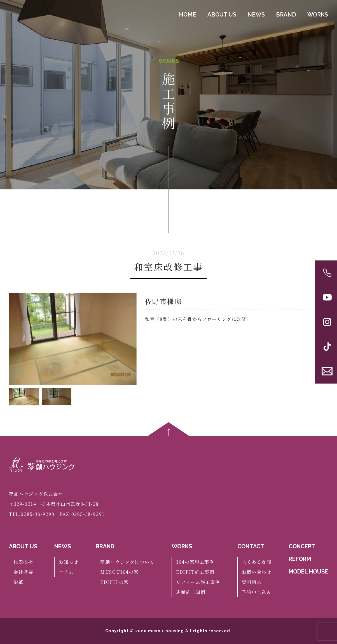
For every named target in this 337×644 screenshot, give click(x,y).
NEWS (256, 16)
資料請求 (252, 582)
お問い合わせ (257, 572)
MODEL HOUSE (308, 572)
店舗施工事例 (191, 592)
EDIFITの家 (114, 582)
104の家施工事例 (195, 562)
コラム (66, 572)
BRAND (286, 16)
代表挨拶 (23, 562)
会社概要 (23, 572)
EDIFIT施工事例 (195, 572)
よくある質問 (257, 562)
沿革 (18, 582)
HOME (188, 16)
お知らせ (69, 562)
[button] (130, 339)
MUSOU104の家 (119, 572)
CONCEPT (302, 546)
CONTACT (251, 546)
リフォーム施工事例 (198, 582)
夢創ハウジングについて (127, 562)
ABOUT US (222, 16)
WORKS (318, 16)
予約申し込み (257, 592)
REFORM (300, 559)
